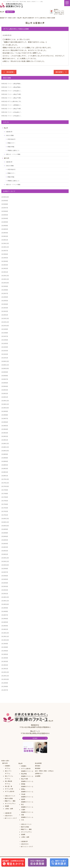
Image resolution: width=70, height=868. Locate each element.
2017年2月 (5, 511)
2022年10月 (5, 283)
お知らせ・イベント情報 (13, 154)
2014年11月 (5, 601)
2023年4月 (5, 261)
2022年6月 (5, 297)
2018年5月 (5, 465)
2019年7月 (5, 418)
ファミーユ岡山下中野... (11, 94)
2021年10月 (5, 326)
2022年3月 (5, 308)
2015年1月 (5, 594)
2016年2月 (5, 551)
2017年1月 (5, 515)
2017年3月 (5, 508)
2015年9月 (5, 569)
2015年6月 (5, 576)
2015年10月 (5, 565)
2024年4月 (5, 233)
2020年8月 (5, 376)
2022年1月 (5, 315)
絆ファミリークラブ (11, 818)
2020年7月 (5, 379)
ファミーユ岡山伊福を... (11, 84)
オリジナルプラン (10, 804)
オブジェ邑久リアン (8, 770)
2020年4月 (5, 386)
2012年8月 (5, 686)
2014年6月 (5, 619)
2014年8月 (5, 611)
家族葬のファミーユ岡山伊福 (27, 772)
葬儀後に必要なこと (14, 150)
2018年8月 (5, 458)
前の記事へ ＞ (61, 72)
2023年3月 (5, 265)
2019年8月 (5, 415)
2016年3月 (5, 547)
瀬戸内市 (5, 763)
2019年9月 (5, 411)
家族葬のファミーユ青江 (27, 803)
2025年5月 (5, 215)
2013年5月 (5, 654)
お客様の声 (9, 132)
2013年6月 (5, 651)
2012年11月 (5, 676)
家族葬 (7, 806)
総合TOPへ (10, 12)
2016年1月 (5, 554)
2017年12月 (5, 479)
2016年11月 (5, 522)
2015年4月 (5, 583)
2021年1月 (5, 358)
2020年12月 (5, 361)
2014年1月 (5, 629)
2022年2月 (5, 311)
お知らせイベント (10, 796)
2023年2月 (5, 268)
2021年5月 (5, 343)
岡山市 (21, 763)
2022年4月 (5, 304)
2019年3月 (5, 433)
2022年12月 (5, 276)
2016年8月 (5, 533)
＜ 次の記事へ (9, 72)
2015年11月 (5, 561)
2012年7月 (5, 690)
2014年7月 (5, 615)
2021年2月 (5, 354)
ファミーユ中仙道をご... (11, 91)
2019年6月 (5, 422)
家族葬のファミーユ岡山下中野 (27, 777)
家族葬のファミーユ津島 (27, 813)
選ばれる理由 (9, 798)
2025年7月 (5, 208)
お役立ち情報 (10, 135)
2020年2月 (5, 393)
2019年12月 (5, 401)
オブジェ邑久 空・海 (8, 785)
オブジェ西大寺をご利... (11, 101)
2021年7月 (5, 336)
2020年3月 (5, 390)
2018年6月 (5, 461)
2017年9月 (5, 490)
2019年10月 (5, 408)
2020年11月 (5, 365)
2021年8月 (5, 333)
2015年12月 (5, 558)
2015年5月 (5, 579)
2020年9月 (5, 372)
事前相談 (38, 768)
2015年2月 (5, 590)
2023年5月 (5, 258)
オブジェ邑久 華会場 (8, 780)
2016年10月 (5, 526)
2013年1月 (5, 669)
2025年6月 (5, 211)
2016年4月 (5, 544)
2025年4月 (5, 218)
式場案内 (7, 766)
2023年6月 (5, 254)
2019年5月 (5, 426)
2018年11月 (5, 447)
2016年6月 (5, 536)
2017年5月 (5, 501)
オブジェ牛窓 (9, 789)
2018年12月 (5, 443)
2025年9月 (5, 201)
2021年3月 (5, 351)
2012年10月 (5, 679)
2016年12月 (5, 519)
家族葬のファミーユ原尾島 (27, 783)
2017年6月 (5, 497)
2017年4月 (5, 504)
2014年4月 (5, 626)
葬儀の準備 (11, 147)
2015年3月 (5, 586)
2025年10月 (5, 197)
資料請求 (38, 766)
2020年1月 (5, 397)
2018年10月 (5, 451)
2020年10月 (5, 368)
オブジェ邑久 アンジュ (9, 775)
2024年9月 (5, 222)
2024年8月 (5, 226)
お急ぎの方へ (9, 816)
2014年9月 (5, 608)
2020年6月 (5, 383)
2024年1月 (5, 240)
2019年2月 (5, 436)
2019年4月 (5, 429)
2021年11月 (5, 322)
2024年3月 (5, 236)
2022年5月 (5, 301)
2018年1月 (5, 476)
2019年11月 (5, 404)
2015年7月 (5, 572)
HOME (35, 738)
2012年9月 (5, 683)
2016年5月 (5, 540)
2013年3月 (5, 661)
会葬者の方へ (39, 773)
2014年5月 (5, 622)
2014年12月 (5, 597)
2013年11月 (5, 636)
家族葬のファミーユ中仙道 (27, 793)
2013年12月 (5, 633)
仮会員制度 (38, 763)
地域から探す (5, 761)
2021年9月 (5, 329)
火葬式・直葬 (9, 809)
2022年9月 (5, 286)
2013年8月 (5, 647)
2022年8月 (5, 290)
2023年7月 (5, 251)
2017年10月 (5, 486)
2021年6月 (5, 340)
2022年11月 (5, 279)
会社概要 (38, 776)
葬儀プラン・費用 (10, 801)
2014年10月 (5, 604)
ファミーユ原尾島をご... (11, 105)
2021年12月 (5, 318)
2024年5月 (5, 229)
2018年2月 (5, 472)
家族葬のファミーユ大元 (27, 819)
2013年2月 (5, 665)
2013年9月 (5, 644)
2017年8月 (5, 494)
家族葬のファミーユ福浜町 (27, 798)
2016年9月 (5, 529)
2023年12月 (5, 243)
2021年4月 (5, 347)
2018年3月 (5, 468)
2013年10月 (5, 640)
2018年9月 (5, 454)
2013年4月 (5, 658)
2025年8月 (5, 204)
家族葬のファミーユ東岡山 (27, 788)
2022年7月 (5, 293)
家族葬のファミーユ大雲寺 (27, 808)
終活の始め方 (12, 139)
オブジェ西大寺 (10, 791)
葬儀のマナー (12, 143)
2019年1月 (5, 440)
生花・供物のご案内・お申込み (44, 771)
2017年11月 (5, 483)
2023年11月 (5, 247)
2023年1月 (5, 272)
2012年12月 (5, 672)
